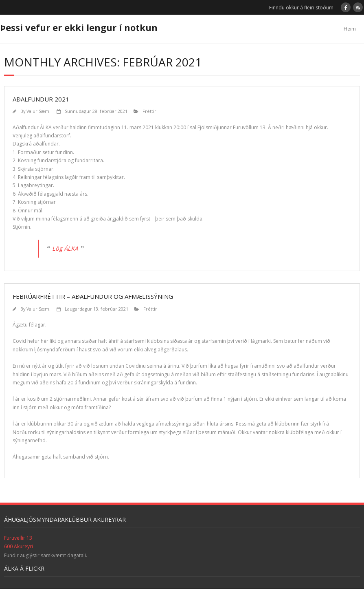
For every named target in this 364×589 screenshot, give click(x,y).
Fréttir (149, 111)
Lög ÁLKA (65, 248)
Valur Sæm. (38, 111)
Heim (350, 29)
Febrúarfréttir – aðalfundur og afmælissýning (93, 296)
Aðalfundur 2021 (41, 99)
